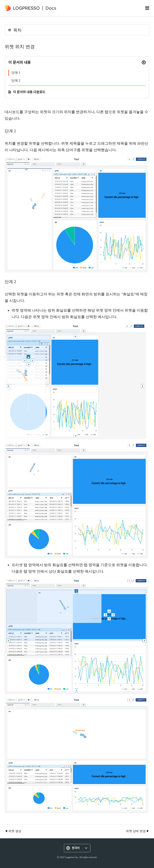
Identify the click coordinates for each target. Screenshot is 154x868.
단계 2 (16, 81)
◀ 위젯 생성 (13, 831)
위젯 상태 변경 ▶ (138, 831)
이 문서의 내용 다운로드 (29, 92)
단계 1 (16, 73)
